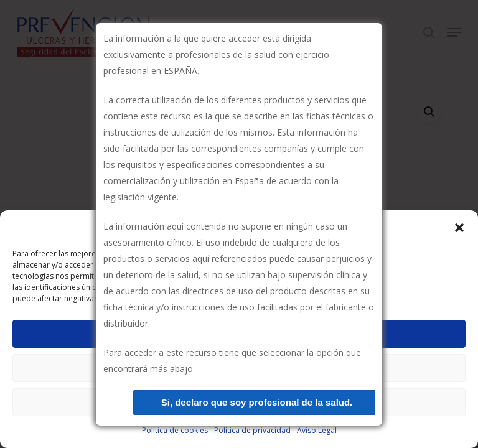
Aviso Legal (317, 430)
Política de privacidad (252, 430)
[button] (459, 228)
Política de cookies (175, 430)
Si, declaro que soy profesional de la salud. (257, 402)
